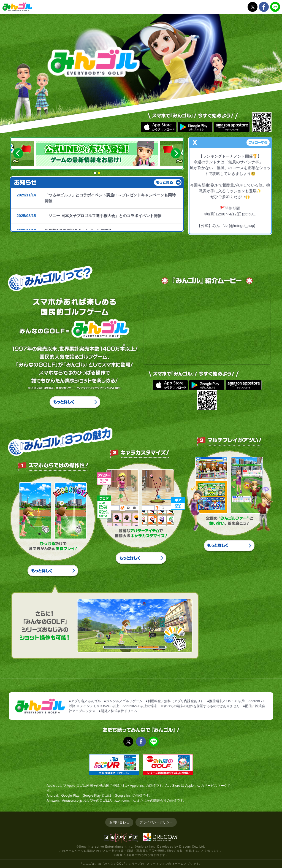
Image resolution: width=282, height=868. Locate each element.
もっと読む (179, 183)
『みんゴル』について (141, 9)
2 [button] (99, 173)
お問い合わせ (119, 822)
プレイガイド (180, 9)
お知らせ (102, 9)
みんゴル (17, 7)
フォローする (258, 142)
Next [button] (176, 153)
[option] (97, 153)
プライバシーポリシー (156, 822)
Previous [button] (18, 153)
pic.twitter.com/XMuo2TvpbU (230, 220)
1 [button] (95, 173)
